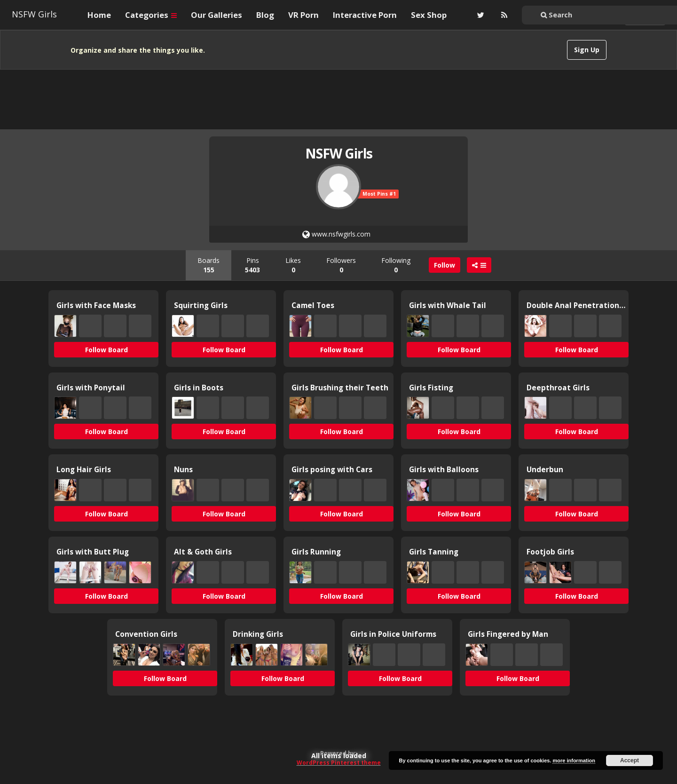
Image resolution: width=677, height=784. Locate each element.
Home (99, 15)
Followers (341, 265)
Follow (445, 265)
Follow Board (106, 350)
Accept (630, 760)
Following (396, 265)
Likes (293, 265)
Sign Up (587, 50)
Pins (252, 265)
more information (574, 760)
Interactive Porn (365, 15)
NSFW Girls (34, 14)
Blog (265, 15)
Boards (209, 265)
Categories (151, 15)
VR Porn (303, 15)
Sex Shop (429, 15)
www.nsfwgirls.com (336, 234)
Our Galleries (216, 15)
